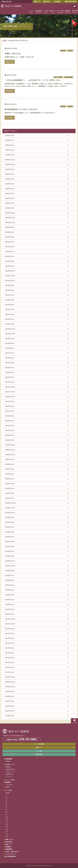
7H (6, 810)
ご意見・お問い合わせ (70, 2)
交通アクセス (47, 2)
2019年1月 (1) (10, 556)
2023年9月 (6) (10, 285)
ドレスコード (9, 777)
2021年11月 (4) (10, 392)
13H (7, 824)
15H (7, 829)
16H (7, 831)
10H (7, 817)
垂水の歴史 (9, 842)
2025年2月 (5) (10, 203)
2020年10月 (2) (10, 455)
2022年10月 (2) (10, 339)
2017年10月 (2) (10, 629)
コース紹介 (9, 790)
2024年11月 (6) (10, 218)
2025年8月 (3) (10, 174)
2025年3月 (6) (10, 198)
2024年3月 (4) (10, 256)
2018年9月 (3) (10, 575)
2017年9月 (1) (10, 633)
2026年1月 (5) (10, 150)
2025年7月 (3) (10, 179)
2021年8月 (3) (10, 406)
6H (6, 807)
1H (6, 795)
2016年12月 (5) (10, 677)
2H (6, 798)
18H (7, 836)
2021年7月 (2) (10, 411)
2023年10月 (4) (10, 281)
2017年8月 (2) (10, 638)
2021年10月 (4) (10, 397)
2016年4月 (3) (10, 711)
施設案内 (8, 782)
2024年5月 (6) (10, 247)
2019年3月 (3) (10, 546)
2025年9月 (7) (10, 169)
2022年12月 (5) (10, 329)
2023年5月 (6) (10, 305)
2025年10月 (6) (10, 164)
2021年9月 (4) (10, 401)
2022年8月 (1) (10, 348)
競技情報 (63, 51)
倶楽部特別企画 (10, 769)
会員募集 (8, 847)
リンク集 (39, 751)
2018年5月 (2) (10, 595)
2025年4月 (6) (10, 194)
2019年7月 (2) (10, 527)
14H (7, 827)
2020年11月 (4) (10, 450)
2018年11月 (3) (10, 566)
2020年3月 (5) (10, 488)
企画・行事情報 (58, 77)
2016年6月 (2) (10, 706)
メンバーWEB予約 (39, 744)
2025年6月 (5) (10, 184)
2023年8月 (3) (10, 290)
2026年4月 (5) (10, 135)
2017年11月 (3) (10, 624)
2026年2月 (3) (10, 145)
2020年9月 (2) (10, 459)
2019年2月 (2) (10, 551)
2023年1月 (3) (10, 324)
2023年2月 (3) (10, 319)
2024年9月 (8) (10, 227)
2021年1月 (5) (10, 440)
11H (7, 819)
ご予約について (10, 772)
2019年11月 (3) (10, 508)
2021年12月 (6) (10, 387)
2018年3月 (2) (10, 604)
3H (6, 800)
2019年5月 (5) (10, 537)
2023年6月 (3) (10, 300)
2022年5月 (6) (10, 363)
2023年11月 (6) (10, 276)
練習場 (8, 787)
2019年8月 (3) (10, 522)
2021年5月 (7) (10, 421)
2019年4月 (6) (10, 542)
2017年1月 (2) (10, 672)
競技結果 (70, 51)
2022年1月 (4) (10, 382)
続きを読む (10, 62)
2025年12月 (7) (10, 155)
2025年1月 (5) (10, 208)
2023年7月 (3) (10, 295)
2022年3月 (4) (10, 372)
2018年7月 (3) (10, 585)
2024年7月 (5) (10, 237)
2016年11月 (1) (10, 682)
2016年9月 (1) (10, 692)
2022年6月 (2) (10, 358)
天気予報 (75, 6)
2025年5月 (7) (10, 189)
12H (7, 822)
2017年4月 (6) (10, 658)
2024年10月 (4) (10, 223)
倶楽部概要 (9, 759)
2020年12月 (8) (10, 445)
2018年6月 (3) (10, 590)
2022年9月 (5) (10, 343)
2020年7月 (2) (10, 469)
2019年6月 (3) (10, 532)
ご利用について (10, 765)
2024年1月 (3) (10, 266)
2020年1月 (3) (10, 498)
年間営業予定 (9, 774)
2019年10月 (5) (10, 513)
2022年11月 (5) (10, 334)
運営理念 (8, 761)
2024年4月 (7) (10, 252)
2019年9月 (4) (10, 517)
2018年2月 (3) (10, 609)
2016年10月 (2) (10, 687)
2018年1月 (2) (10, 614)
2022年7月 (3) (10, 353)
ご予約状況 (57, 2)
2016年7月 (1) (10, 701)
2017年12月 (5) (10, 619)
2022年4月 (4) (10, 368)
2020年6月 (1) (10, 474)
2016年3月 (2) (10, 716)
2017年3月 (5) (10, 663)
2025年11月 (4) (10, 160)
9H (6, 815)
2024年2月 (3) (10, 261)
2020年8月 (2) (10, 464)
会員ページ (37, 2)
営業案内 (8, 767)
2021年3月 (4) (10, 430)
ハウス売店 (9, 785)
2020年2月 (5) (10, 493)
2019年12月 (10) (10, 503)
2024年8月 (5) (10, 232)
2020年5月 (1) (10, 479)
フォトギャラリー (11, 854)
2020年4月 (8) (10, 484)
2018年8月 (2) (10, 580)
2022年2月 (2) (10, 377)
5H (6, 805)
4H (6, 802)
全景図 (8, 793)
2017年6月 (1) (10, 648)
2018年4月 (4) (10, 600)
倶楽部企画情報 (69, 77)
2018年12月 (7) (10, 561)
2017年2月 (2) (10, 667)
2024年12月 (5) (10, 213)
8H (6, 812)
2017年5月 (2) (10, 653)
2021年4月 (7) (10, 426)
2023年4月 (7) (10, 310)
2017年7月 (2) (10, 643)
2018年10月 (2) (10, 571)
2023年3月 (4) (10, 314)
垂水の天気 (39, 754)
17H (7, 834)
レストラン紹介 (10, 780)
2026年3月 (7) (10, 140)
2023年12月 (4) (10, 271)
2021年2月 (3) (10, 435)
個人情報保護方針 (11, 856)
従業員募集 (9, 849)
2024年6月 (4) (10, 242)
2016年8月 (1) (10, 696)
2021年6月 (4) (10, 416)
